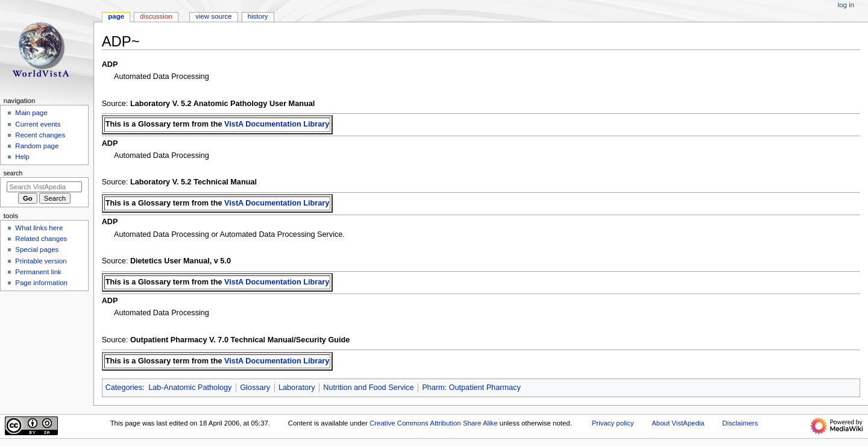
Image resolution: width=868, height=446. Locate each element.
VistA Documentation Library (277, 124)
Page (116, 16)
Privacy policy (613, 423)
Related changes (41, 239)
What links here (39, 228)
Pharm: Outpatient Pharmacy (471, 388)
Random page (37, 146)
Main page (31, 113)
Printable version (41, 261)
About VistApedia (678, 423)
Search (13, 173)
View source (213, 16)
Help (22, 157)
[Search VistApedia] (44, 187)
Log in (846, 5)
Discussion (156, 16)
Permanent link (38, 272)
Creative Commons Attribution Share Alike (434, 423)
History (258, 16)
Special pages (37, 250)
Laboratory (297, 388)
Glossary (255, 388)
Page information (41, 283)
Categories (124, 388)
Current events (38, 124)
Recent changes (40, 135)
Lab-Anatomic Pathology (190, 388)
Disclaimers (740, 423)
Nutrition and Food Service (368, 388)
